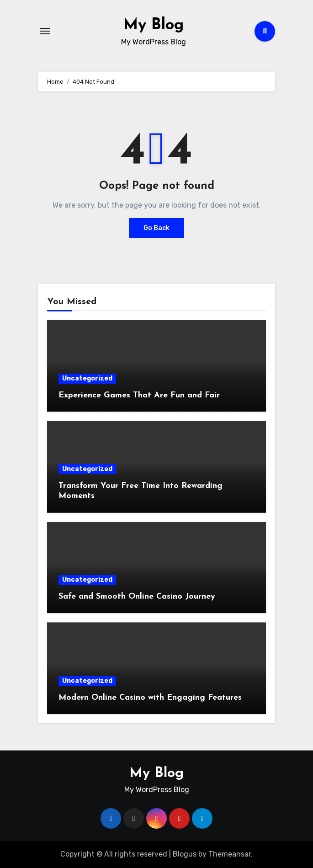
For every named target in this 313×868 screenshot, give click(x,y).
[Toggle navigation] (45, 31)
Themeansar (230, 854)
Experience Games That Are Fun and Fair (139, 395)
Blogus (185, 854)
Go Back (156, 228)
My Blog (154, 25)
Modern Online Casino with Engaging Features (150, 698)
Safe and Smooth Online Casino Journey (137, 597)
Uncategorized (87, 378)
